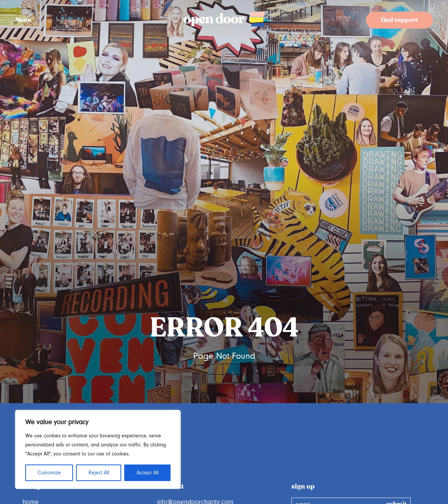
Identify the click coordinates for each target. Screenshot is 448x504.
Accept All (148, 473)
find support (399, 20)
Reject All (99, 473)
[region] (98, 449)
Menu (23, 20)
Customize (49, 473)
